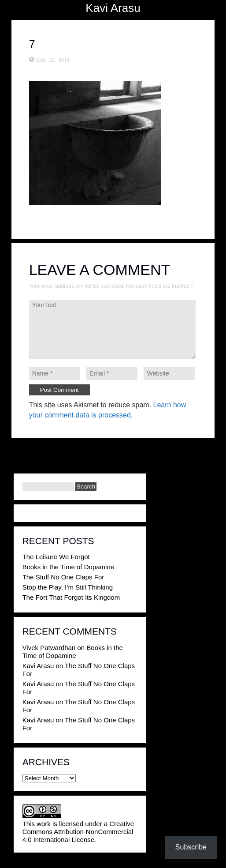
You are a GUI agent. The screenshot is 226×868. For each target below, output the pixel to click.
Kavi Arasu (113, 8)
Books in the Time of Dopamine (68, 567)
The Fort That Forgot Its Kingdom (71, 597)
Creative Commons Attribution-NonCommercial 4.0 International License (78, 832)
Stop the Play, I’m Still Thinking (68, 587)
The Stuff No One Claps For (63, 577)
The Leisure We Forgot (56, 557)
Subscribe (191, 847)
